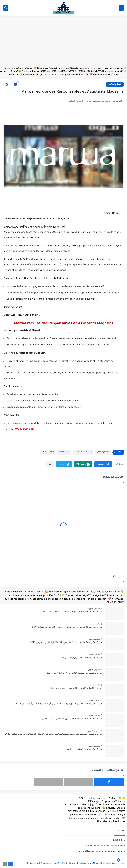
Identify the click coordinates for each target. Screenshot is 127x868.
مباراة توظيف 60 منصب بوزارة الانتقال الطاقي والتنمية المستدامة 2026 (67, 627)
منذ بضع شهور (94, 608)
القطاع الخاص (115, 84)
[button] (103, 464)
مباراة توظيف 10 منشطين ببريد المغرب (83, 750)
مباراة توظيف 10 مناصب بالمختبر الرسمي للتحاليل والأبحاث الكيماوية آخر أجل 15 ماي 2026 (59, 704)
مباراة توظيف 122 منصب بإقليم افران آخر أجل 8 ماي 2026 (75, 673)
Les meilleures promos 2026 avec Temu (100, 851)
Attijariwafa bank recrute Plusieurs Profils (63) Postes (76, 688)
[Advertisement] (63, 43)
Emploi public (48, 452)
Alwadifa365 (64, 452)
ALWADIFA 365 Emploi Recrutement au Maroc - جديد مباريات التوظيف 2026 (63, 863)
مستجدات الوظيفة (83, 452)
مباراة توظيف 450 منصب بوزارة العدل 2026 (81, 658)
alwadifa (118, 840)
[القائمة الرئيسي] (121, 8)
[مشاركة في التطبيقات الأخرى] (50, 464)
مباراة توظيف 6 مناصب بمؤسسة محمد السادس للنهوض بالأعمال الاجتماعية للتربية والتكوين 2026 (54, 734)
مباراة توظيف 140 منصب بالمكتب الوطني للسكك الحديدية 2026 (71, 612)
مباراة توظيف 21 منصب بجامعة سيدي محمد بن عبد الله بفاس (72, 719)
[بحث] (6, 8)
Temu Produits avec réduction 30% (103, 846)
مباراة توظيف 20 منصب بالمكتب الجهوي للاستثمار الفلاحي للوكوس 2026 (66, 643)
